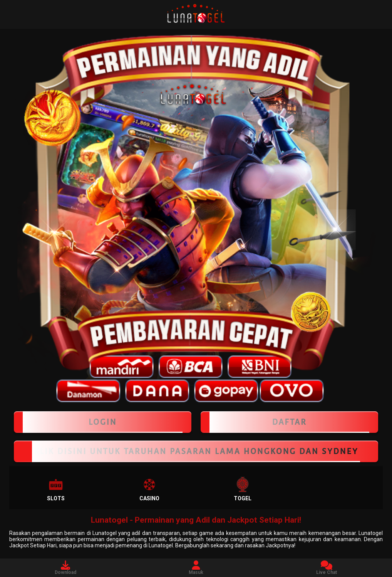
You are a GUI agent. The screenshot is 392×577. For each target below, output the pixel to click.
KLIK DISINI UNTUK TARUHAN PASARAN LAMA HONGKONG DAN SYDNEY (196, 451)
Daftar (289, 422)
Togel (243, 489)
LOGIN (103, 422)
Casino (149, 489)
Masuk (196, 568)
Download (65, 568)
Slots (56, 489)
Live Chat (327, 568)
